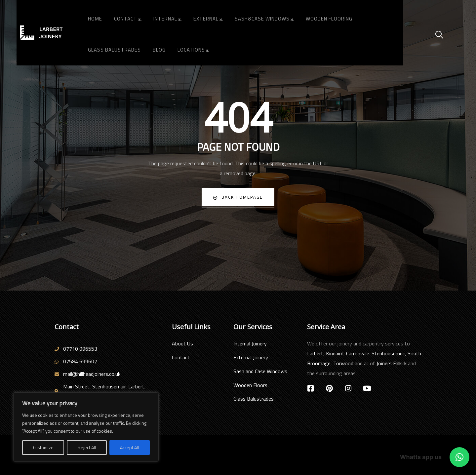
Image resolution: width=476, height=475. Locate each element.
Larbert (315, 353)
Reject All (87, 447)
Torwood (343, 363)
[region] (86, 427)
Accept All (129, 447)
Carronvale (358, 353)
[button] (459, 457)
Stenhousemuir (388, 353)
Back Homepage (238, 197)
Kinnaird (335, 353)
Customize (43, 447)
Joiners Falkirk (392, 363)
